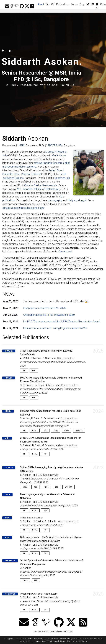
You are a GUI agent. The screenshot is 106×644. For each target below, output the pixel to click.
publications (9, 200)
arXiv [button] (25, 487)
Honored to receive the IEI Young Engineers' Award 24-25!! (55, 328)
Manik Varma (59, 155)
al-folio (94, 639)
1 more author (70, 521)
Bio (48, 4)
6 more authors (69, 418)
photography (55, 200)
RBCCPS (52, 145)
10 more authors (66, 358)
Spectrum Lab (62, 178)
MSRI (22, 145)
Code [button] (67, 431)
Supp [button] (56, 431)
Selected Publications (26, 337)
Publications (63, 4)
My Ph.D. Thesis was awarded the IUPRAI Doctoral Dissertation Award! (62, 322)
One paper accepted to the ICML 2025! (45, 308)
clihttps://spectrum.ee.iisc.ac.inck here (23, 208)
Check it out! (65, 252)
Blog (82, 4)
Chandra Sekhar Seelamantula (41, 185)
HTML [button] (35, 431)
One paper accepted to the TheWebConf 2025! (49, 315)
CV (53, 4)
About (41, 4)
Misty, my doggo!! (77, 200)
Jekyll (84, 639)
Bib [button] (24, 371)
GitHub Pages (34, 641)
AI (97, 6)
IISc (61, 145)
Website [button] (79, 431)
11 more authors (70, 385)
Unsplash (55, 641)
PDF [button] (34, 371)
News (75, 4)
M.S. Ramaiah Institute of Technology (38, 189)
